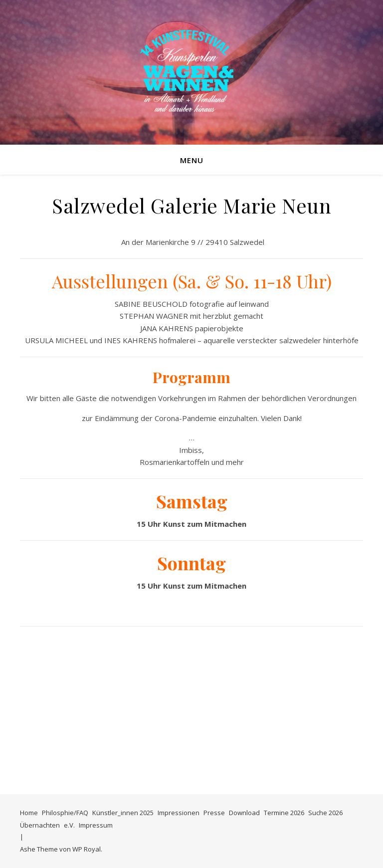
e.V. (69, 825)
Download (244, 813)
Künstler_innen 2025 (123, 813)
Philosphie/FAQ (65, 813)
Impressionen (179, 813)
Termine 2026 (284, 813)
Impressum (96, 825)
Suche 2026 (325, 813)
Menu (192, 160)
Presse (214, 813)
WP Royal (87, 849)
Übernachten (40, 825)
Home (29, 813)
